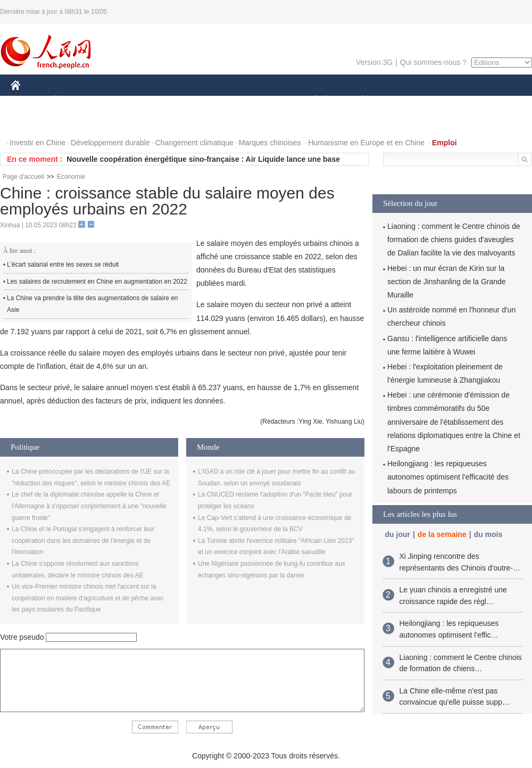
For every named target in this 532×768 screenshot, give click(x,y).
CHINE (29, 100)
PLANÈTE (357, 100)
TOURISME (445, 100)
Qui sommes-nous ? (433, 62)
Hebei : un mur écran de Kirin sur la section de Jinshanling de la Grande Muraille (447, 282)
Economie (71, 177)
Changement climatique (194, 143)
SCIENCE (215, 100)
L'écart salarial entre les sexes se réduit (63, 265)
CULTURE (263, 100)
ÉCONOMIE (75, 100)
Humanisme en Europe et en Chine (366, 143)
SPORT (400, 100)
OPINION (495, 100)
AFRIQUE (168, 100)
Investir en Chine (38, 143)
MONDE (124, 100)
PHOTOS (32, 122)
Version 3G (374, 62)
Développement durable (110, 143)
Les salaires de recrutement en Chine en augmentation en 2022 (97, 282)
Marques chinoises (270, 143)
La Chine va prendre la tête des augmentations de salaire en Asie (93, 304)
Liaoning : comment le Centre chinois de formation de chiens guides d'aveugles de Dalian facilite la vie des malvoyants (454, 240)
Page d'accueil (23, 177)
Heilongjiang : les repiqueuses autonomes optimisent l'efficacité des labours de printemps (448, 477)
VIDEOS (75, 122)
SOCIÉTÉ (310, 100)
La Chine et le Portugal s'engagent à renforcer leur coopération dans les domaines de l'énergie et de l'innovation (83, 540)
